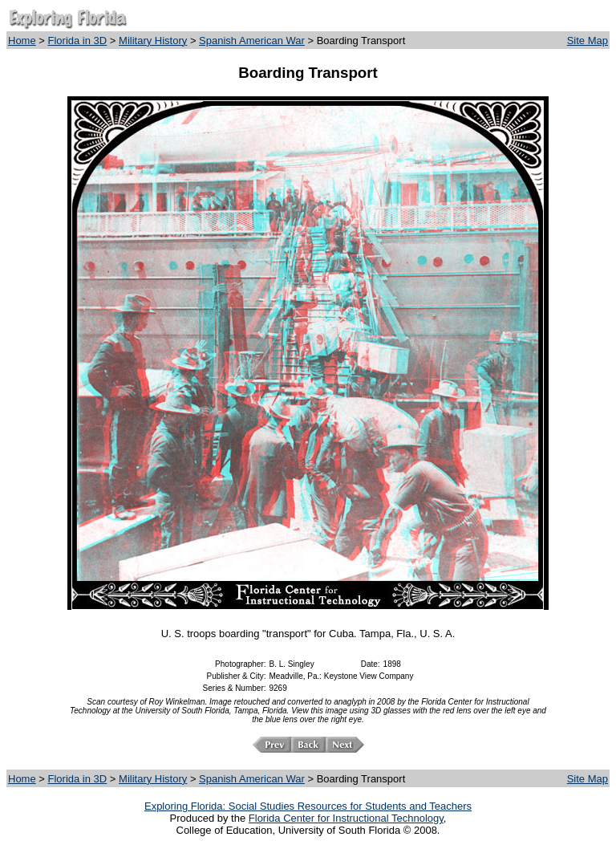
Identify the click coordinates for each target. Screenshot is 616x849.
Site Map (588, 41)
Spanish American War (252, 41)
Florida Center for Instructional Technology (346, 818)
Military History (153, 41)
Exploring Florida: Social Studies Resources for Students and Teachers (308, 806)
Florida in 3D (78, 41)
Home (22, 41)
